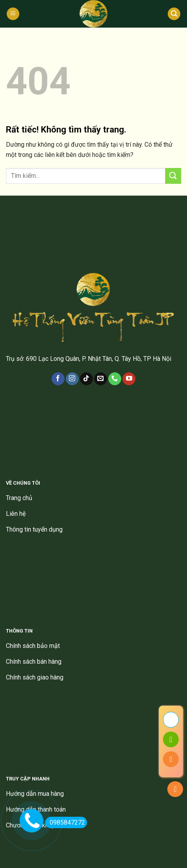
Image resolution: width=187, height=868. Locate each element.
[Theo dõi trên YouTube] (129, 379)
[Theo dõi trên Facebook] (58, 379)
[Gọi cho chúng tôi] (115, 379)
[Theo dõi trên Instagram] (72, 379)
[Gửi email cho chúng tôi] (101, 379)
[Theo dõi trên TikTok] (86, 379)
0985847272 (65, 822)
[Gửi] (173, 176)
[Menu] (13, 14)
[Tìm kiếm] (174, 14)
